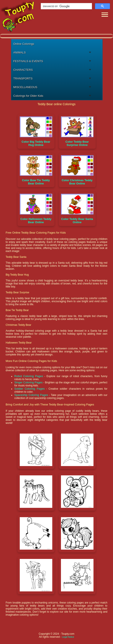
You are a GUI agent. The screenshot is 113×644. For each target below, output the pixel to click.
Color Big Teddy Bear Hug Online (36, 143)
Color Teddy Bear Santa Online (77, 221)
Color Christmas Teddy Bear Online (77, 182)
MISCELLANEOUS (25, 87)
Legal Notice (68, 637)
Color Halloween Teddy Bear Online (36, 221)
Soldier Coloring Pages (29, 389)
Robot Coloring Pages (29, 376)
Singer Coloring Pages (28, 382)
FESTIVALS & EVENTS (28, 61)
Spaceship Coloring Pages (31, 395)
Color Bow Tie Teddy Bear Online (36, 182)
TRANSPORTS (23, 78)
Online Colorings (24, 44)
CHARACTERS (23, 70)
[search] (66, 6)
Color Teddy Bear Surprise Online (77, 143)
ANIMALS (20, 52)
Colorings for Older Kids (28, 96)
